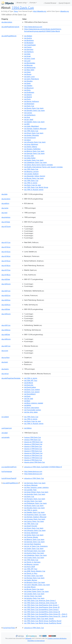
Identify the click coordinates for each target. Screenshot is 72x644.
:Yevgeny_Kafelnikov (32, 149)
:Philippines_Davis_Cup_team (35, 503)
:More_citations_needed (34, 403)
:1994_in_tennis (31, 183)
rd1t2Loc (6, 247)
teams (5, 369)
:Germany (29, 49)
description (7, 22)
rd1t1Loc (6, 242)
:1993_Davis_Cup (31, 169)
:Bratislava (29, 40)
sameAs (5, 437)
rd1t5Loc (6, 261)
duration (6, 199)
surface (5, 358)
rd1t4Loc (6, 256)
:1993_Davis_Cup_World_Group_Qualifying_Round (43, 621)
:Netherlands (30, 68)
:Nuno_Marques (31, 485)
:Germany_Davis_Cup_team (35, 483)
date (4, 194)
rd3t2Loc (6, 330)
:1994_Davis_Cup (31, 181)
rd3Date (6, 309)
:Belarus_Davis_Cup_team (34, 151)
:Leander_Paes (30, 490)
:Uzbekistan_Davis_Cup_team (35, 162)
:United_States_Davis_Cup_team (36, 591)
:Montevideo (30, 63)
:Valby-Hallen (30, 158)
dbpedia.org (65, 11)
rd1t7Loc (6, 270)
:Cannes (28, 113)
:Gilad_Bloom (30, 587)
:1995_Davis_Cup (31, 131)
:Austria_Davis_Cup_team (34, 553)
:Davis (27, 396)
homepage (7, 471)
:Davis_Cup (29, 106)
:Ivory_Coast (30, 58)
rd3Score (6, 314)
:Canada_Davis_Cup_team (34, 594)
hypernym (7, 428)
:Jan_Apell (29, 120)
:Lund (27, 61)
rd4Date (6, 335)
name (5, 208)
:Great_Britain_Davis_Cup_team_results (39, 619)
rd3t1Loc (6, 325)
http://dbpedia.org (40, 11)
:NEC (27, 124)
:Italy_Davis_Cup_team (33, 501)
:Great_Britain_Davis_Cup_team (36, 492)
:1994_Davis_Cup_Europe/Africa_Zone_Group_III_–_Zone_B (46, 616)
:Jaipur (28, 140)
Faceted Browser (50, 3)
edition (5, 203)
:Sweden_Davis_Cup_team (34, 122)
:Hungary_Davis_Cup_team (35, 499)
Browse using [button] (21, 3)
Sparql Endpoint (64, 3)
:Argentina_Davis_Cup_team (35, 515)
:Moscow (28, 65)
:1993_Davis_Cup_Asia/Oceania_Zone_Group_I (41, 605)
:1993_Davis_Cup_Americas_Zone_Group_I (40, 600)
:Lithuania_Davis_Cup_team (35, 142)
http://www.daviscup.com (33, 27)
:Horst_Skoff (30, 567)
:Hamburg (29, 52)
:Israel (27, 56)
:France (28, 47)
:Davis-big (29, 385)
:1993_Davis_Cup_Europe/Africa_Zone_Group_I (42, 610)
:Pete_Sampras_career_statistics (36, 487)
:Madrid (28, 97)
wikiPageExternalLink (10, 27)
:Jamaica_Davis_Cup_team (34, 598)
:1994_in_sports (31, 510)
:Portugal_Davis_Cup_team (35, 551)
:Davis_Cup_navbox (32, 390)
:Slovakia (28, 81)
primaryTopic (9, 628)
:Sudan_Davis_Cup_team (34, 160)
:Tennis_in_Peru (31, 573)
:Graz (27, 117)
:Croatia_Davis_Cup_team (34, 558)
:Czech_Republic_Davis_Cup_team (37, 585)
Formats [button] (32, 3)
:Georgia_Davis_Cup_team (34, 153)
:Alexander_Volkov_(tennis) (35, 176)
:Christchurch (30, 138)
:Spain (27, 83)
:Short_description (32, 408)
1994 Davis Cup (23, 8)
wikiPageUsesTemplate (11, 378)
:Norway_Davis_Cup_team (34, 578)
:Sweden (28, 86)
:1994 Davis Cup (32, 437)
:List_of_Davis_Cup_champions (36, 546)
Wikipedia (28, 638)
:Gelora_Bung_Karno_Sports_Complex (38, 165)
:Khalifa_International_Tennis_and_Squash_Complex (43, 167)
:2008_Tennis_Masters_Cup (35, 571)
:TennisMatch (30, 394)
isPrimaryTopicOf (9, 478)
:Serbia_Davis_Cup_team (34, 535)
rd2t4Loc (6, 305)
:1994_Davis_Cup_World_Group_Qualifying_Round (43, 623)
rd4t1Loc (6, 346)
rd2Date (6, 279)
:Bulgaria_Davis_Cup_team (35, 582)
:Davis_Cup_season (32, 392)
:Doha (27, 90)
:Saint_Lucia (29, 77)
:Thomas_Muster (31, 537)
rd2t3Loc (6, 300)
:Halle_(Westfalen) (32, 126)
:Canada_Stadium (31, 174)
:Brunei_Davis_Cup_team (34, 178)
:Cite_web (29, 399)
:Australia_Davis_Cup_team (35, 494)
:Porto (27, 99)
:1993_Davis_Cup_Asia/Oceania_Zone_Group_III (42, 607)
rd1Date (6, 222)
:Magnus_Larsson (31, 172)
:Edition (28, 428)
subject (5, 417)
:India (27, 54)
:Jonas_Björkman (31, 144)
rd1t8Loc (6, 275)
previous (6, 217)
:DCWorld (29, 383)
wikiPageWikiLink (9, 36)
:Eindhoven (29, 92)
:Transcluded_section (33, 410)
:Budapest (29, 43)
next (4, 213)
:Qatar (27, 72)
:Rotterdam (29, 104)
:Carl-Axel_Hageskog (32, 544)
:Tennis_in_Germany (32, 562)
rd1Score (6, 227)
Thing (16, 11)
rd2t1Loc (6, 291)
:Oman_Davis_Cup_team (34, 133)
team (5, 362)
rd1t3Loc (6, 252)
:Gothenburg (30, 115)
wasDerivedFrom (9, 467)
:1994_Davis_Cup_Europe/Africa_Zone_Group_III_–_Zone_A (46, 614)
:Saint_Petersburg (31, 79)
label (5, 433)
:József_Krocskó (31, 526)
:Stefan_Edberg (31, 147)
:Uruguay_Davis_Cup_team (35, 519)
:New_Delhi (29, 70)
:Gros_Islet (29, 156)
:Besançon (29, 88)
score (5, 351)
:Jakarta (28, 95)
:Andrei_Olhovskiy (31, 135)
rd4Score (6, 339)
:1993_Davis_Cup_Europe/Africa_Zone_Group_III (42, 612)
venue (5, 374)
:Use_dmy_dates (31, 412)
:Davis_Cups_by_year (33, 185)
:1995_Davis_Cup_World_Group (36, 187)
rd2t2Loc (6, 295)
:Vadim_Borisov (31, 580)
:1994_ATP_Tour (31, 380)
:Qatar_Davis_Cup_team (34, 576)
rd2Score (6, 284)
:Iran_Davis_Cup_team (33, 596)
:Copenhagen (30, 45)
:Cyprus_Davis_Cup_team (34, 521)
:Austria (28, 38)
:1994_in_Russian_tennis (34, 190)
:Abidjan (28, 36)
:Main (27, 401)
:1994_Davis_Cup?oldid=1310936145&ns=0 (43, 467)
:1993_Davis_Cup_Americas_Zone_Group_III (40, 603)
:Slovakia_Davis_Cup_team (34, 110)
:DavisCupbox (30, 387)
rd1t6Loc (6, 265)
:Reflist (28, 405)
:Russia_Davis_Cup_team (34, 108)
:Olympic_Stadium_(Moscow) (35, 129)
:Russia (28, 74)
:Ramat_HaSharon (32, 101)
